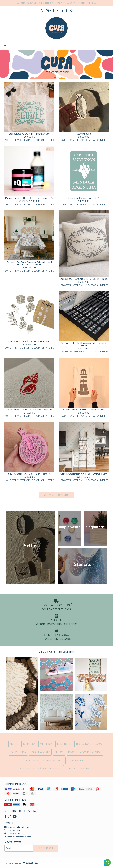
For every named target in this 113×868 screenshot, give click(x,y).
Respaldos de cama (89, 744)
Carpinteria (18, 752)
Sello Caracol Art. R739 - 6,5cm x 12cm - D (29, 410)
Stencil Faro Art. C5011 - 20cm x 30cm (84, 410)
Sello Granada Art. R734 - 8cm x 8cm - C (29, 474)
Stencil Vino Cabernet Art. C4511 (84, 198)
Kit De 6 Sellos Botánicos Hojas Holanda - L (29, 342)
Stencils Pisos (76, 760)
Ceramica (29, 744)
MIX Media (46, 744)
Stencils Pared (53, 760)
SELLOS (59, 752)
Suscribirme (46, 848)
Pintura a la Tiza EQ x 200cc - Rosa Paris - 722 (29, 198)
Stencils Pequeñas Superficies (40, 769)
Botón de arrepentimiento (18, 837)
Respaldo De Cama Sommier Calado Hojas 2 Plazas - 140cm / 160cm (29, 263)
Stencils (70, 769)
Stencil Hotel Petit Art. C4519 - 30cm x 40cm (84, 279)
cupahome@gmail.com (17, 827)
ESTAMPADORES (40, 752)
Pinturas (32, 760)
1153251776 (13, 830)
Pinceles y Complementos (85, 752)
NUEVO (14, 744)
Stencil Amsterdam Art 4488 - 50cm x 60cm (84, 474)
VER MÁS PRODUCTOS (56, 495)
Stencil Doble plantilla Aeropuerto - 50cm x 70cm (84, 344)
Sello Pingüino (84, 134)
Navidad (86, 769)
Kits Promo (64, 744)
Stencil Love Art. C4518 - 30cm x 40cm (29, 134)
